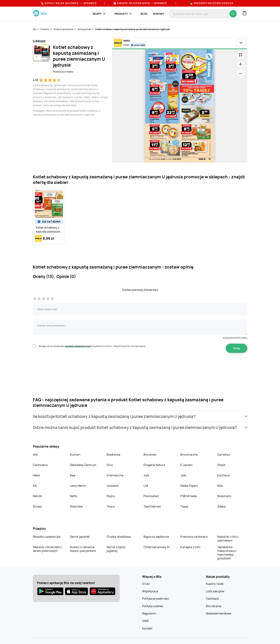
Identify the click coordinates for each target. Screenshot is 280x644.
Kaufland (223, 475)
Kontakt (159, 14)
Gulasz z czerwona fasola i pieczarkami (83, 549)
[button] (140, 416)
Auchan (75, 455)
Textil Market (152, 506)
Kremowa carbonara (194, 537)
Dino (110, 465)
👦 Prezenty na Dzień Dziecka (212, 3)
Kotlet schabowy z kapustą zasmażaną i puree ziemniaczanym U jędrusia (132, 29)
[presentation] (60, 364)
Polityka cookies (153, 606)
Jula (146, 475)
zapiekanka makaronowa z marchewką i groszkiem (227, 553)
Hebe (36, 475)
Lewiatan (113, 486)
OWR (145, 621)
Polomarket (151, 496)
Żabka (221, 506)
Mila (220, 486)
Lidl (146, 486)
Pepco (111, 496)
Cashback (212, 599)
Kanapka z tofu (190, 547)
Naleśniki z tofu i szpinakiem (228, 539)
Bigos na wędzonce (156, 537)
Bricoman (150, 455)
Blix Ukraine (214, 606)
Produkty (45, 29)
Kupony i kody (215, 584)
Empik (221, 465)
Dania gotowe (84, 29)
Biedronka (113, 455)
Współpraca (150, 591)
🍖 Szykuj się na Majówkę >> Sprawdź (69, 3)
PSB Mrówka (189, 496)
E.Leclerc (187, 465)
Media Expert (189, 486)
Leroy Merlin (78, 486)
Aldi (35, 455)
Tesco (111, 506)
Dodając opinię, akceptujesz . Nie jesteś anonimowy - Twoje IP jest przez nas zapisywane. (92, 346)
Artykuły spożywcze (63, 29)
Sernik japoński (80, 537)
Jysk (183, 475)
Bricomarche (189, 455)
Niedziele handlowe (219, 613)
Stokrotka (76, 506)
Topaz (184, 506)
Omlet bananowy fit (157, 547)
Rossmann (224, 496)
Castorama (40, 465)
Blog (144, 14)
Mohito (37, 496)
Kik (35, 486)
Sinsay (37, 506)
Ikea (73, 475)
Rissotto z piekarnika (47, 537)
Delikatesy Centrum (83, 465)
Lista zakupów (215, 591)
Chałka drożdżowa (119, 537)
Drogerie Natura (154, 465)
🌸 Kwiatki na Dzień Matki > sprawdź (140, 3)
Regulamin (149, 613)
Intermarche (115, 475)
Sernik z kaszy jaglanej (116, 549)
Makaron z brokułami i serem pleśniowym (47, 549)
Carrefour (224, 455)
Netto (74, 496)
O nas (146, 584)
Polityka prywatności (156, 599)
